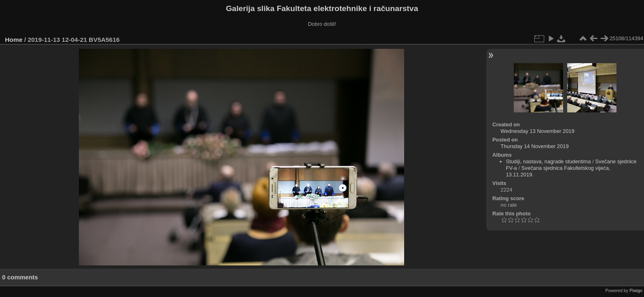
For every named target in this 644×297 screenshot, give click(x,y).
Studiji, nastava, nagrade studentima (549, 161)
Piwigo (636, 290)
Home (14, 40)
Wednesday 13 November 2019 (538, 131)
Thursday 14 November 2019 (535, 146)
